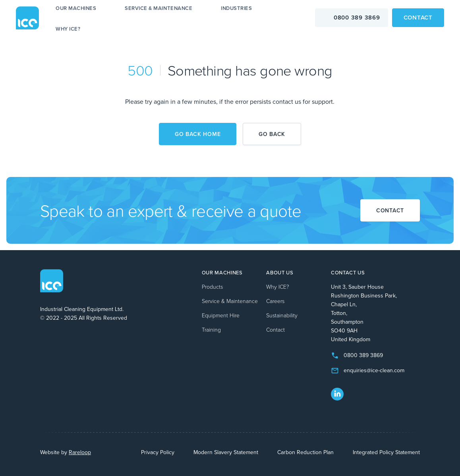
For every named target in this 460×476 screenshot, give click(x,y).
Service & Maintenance (158, 8)
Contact (418, 17)
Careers (275, 301)
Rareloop (80, 452)
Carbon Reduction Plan (305, 452)
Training (211, 329)
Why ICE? (68, 29)
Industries (236, 8)
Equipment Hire (221, 315)
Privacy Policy (158, 452)
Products (212, 287)
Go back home (198, 134)
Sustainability (282, 315)
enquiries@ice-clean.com (374, 370)
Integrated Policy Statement (386, 452)
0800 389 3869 (357, 17)
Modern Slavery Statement (226, 452)
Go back (272, 134)
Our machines (76, 8)
